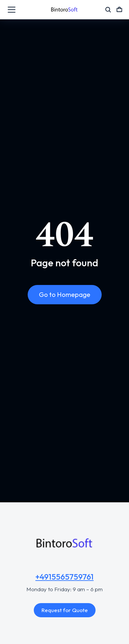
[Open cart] (119, 10)
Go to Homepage (65, 294)
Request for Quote (65, 610)
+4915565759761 (64, 577)
